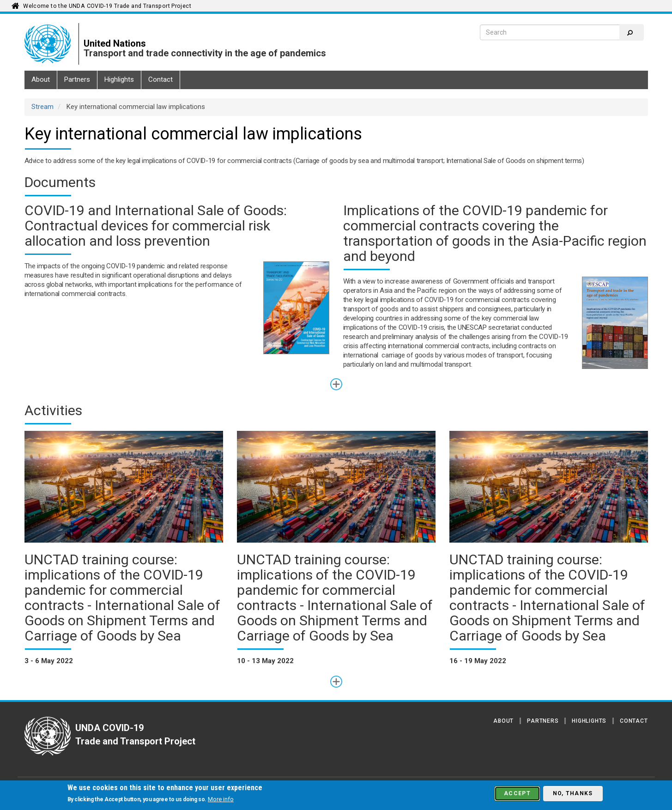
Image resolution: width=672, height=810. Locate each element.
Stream (42, 107)
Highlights (119, 79)
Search (630, 33)
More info (221, 799)
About (41, 79)
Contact (160, 79)
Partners (77, 79)
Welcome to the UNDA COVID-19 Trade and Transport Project (107, 6)
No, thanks (573, 793)
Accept (517, 793)
